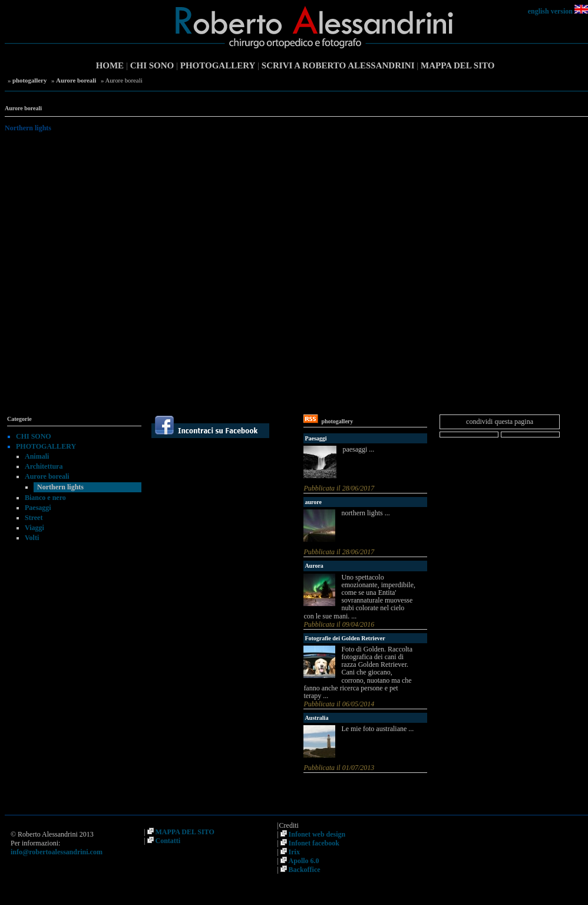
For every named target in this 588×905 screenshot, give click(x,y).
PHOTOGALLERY (218, 65)
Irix (294, 852)
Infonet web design (317, 834)
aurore (313, 502)
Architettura (44, 466)
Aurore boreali (76, 80)
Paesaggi (38, 508)
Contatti (168, 841)
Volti (32, 538)
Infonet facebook (314, 843)
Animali (37, 456)
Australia (316, 718)
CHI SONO (152, 65)
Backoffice (305, 870)
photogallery (29, 80)
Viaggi (34, 528)
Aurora (314, 566)
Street (34, 518)
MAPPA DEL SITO (457, 65)
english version (550, 11)
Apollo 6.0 (304, 861)
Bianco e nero (45, 498)
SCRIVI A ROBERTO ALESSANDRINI (338, 65)
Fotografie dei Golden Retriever (345, 638)
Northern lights (60, 487)
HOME (110, 65)
